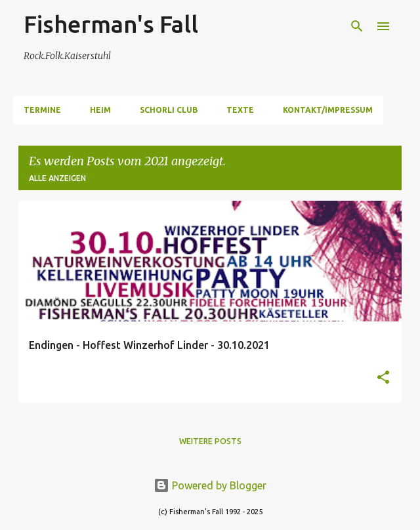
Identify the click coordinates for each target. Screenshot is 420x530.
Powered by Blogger (210, 485)
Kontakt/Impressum (328, 110)
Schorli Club (169, 110)
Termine (42, 110)
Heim (100, 110)
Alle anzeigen (57, 178)
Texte (240, 110)
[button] (383, 378)
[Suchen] (357, 26)
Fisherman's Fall (111, 24)
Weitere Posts (210, 441)
